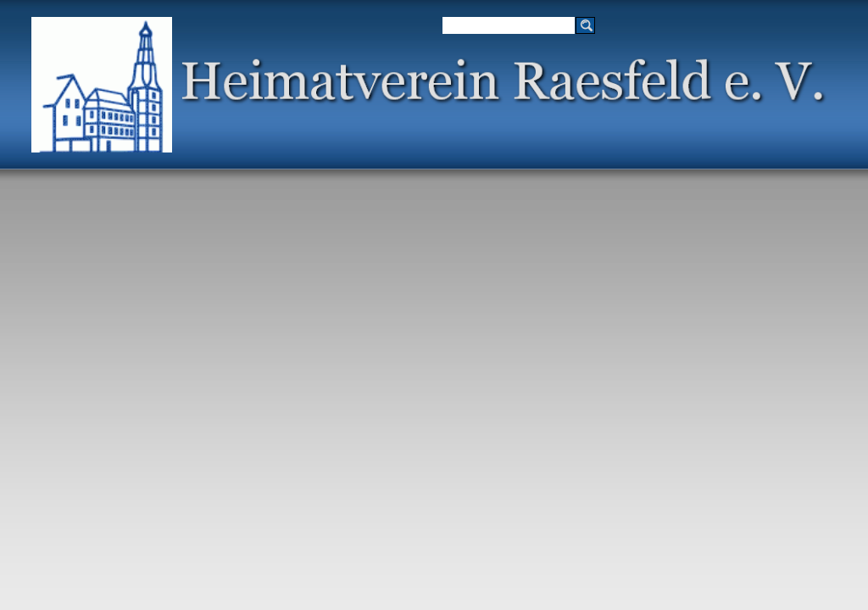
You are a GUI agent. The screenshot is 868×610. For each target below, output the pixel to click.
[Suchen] (509, 25)
